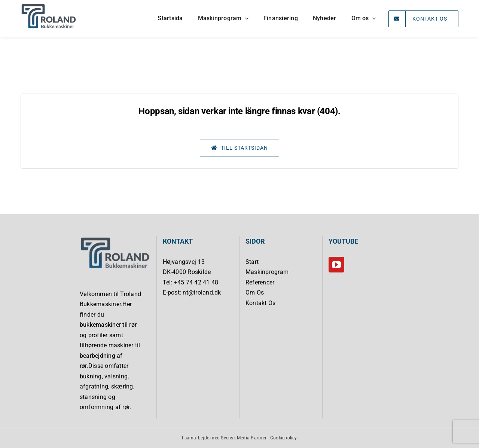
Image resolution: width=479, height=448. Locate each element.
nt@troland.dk (202, 292)
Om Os (255, 292)
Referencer (260, 282)
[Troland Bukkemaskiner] (49, 6)
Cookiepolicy (284, 438)
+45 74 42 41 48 (196, 282)
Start (252, 262)
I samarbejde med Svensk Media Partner (224, 438)
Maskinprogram (267, 272)
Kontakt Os (260, 303)
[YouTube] (336, 265)
